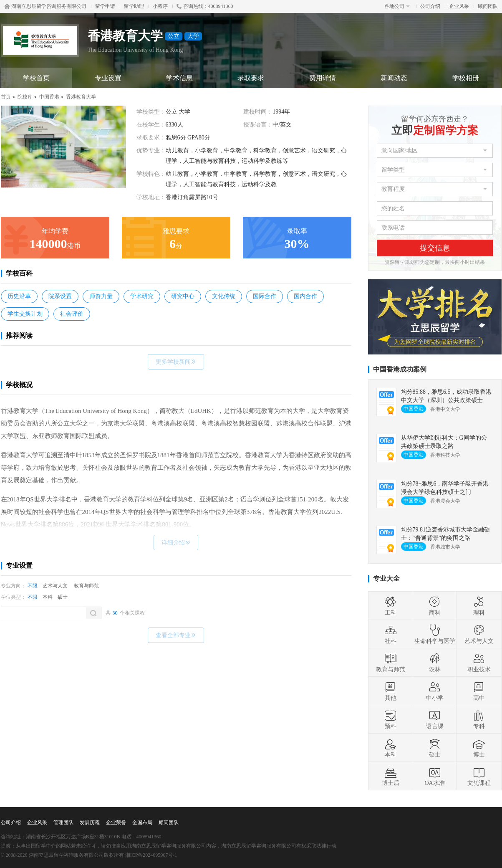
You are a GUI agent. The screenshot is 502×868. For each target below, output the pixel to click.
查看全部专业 (176, 635)
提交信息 (435, 248)
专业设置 (108, 78)
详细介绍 (176, 543)
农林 (435, 663)
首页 (6, 97)
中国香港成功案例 (400, 369)
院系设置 (60, 296)
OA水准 (434, 776)
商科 (435, 606)
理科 (479, 606)
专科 (479, 719)
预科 (391, 719)
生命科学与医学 (435, 634)
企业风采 (459, 6)
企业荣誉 (116, 822)
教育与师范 (86, 586)
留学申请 (105, 6)
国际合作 (265, 296)
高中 (479, 691)
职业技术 (479, 663)
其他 (391, 691)
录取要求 (251, 78)
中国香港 (49, 97)
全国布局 (142, 822)
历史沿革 (19, 296)
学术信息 (179, 78)
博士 (479, 748)
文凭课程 (479, 776)
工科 (391, 606)
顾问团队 (488, 6)
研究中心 (183, 296)
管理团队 (63, 822)
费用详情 (323, 78)
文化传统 (224, 296)
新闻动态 (394, 78)
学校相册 (466, 78)
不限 (33, 586)
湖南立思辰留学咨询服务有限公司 (45, 6)
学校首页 (36, 78)
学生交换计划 (25, 314)
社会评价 (72, 314)
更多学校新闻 (176, 362)
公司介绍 (430, 6)
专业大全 (386, 578)
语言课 (435, 719)
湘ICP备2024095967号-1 (151, 855)
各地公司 (397, 6)
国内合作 (305, 296)
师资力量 (101, 296)
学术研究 (142, 296)
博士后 (391, 776)
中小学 (435, 691)
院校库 (25, 97)
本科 (48, 597)
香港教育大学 (81, 97)
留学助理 (134, 6)
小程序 (160, 6)
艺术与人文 (55, 586)
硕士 (63, 597)
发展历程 (90, 822)
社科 (391, 634)
